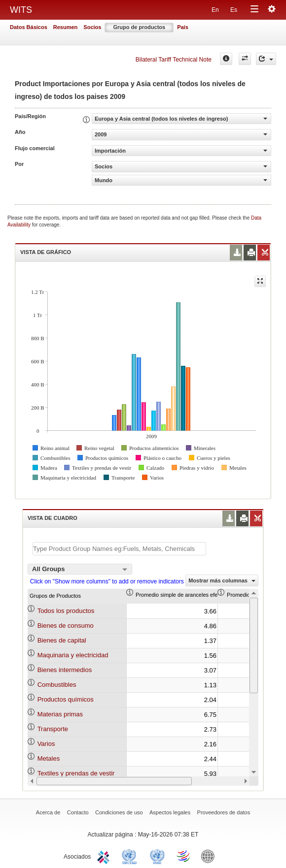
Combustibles (57, 685)
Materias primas (60, 714)
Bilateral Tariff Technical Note (174, 60)
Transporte (53, 729)
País (183, 27)
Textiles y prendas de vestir (76, 773)
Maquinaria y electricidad (73, 655)
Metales (49, 758)
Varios (46, 744)
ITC (105, 856)
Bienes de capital (62, 640)
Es (234, 10)
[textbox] (119, 549)
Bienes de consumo (66, 626)
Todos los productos (66, 611)
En (215, 10)
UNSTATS (157, 856)
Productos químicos (66, 699)
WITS (21, 10)
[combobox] (80, 569)
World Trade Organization (184, 856)
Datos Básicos (29, 27)
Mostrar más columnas (222, 580)
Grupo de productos (139, 27)
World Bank (210, 856)
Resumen (66, 27)
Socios (92, 27)
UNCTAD (131, 856)
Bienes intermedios (65, 670)
